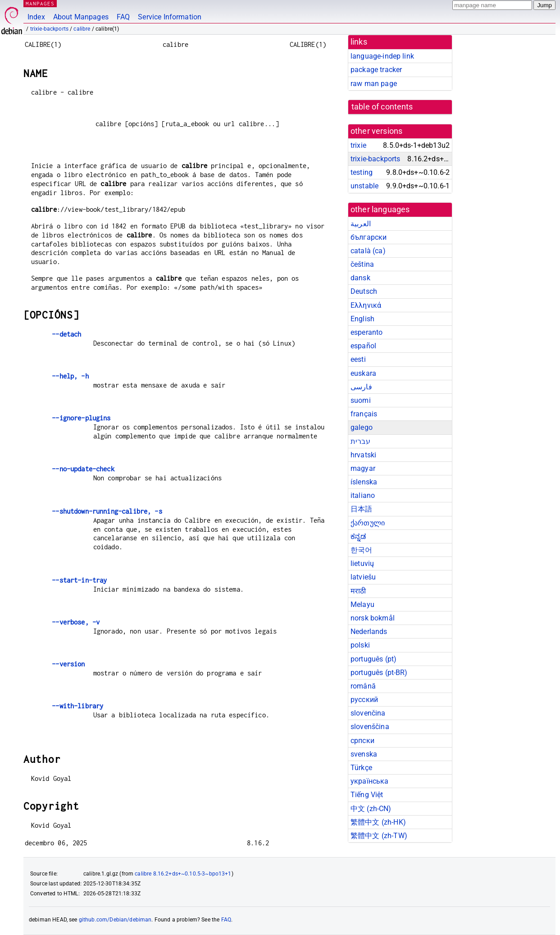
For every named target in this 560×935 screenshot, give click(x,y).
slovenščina (370, 727)
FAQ (123, 17)
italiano (363, 495)
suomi (361, 400)
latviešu (363, 577)
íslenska (364, 482)
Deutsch (364, 291)
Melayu (362, 604)
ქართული (368, 523)
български (369, 237)
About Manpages (81, 17)
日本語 (361, 509)
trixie (358, 145)
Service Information (170, 17)
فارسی (361, 387)
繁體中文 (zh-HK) (378, 822)
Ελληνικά (366, 305)
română (363, 686)
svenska (364, 754)
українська (370, 781)
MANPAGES (40, 3)
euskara (363, 373)
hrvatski (363, 455)
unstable (364, 186)
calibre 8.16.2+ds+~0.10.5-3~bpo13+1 (183, 874)
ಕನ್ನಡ (358, 536)
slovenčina (368, 713)
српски (362, 741)
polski (360, 645)
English (362, 319)
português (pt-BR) (379, 673)
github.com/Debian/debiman (115, 920)
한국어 (361, 550)
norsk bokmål (373, 618)
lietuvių (362, 563)
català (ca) (368, 251)
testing (362, 172)
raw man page (374, 84)
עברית (360, 441)
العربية (361, 224)
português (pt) (373, 659)
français (364, 414)
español (363, 346)
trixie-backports (49, 29)
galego (362, 427)
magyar (363, 468)
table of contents (382, 107)
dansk (360, 278)
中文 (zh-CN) (371, 809)
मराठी (358, 591)
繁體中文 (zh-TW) (379, 836)
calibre (82, 29)
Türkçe (361, 768)
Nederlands (369, 632)
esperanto (367, 332)
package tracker (376, 70)
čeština (362, 264)
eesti (358, 359)
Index (36, 17)
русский (364, 700)
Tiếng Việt (367, 795)
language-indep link (382, 56)
